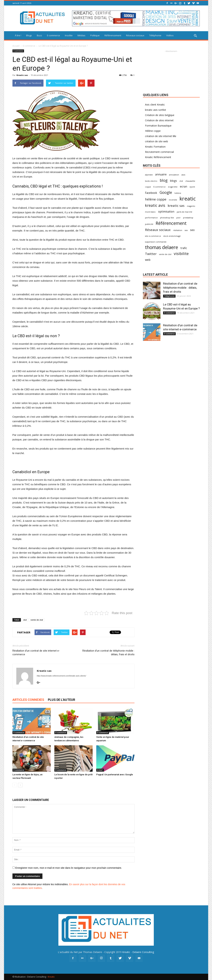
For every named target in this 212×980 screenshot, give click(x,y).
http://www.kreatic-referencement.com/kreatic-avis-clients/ (61, 676)
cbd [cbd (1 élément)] (181, 181)
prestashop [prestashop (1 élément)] (188, 218)
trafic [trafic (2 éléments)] (184, 248)
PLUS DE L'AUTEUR (61, 700)
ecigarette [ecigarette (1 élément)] (173, 187)
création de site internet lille (161, 136)
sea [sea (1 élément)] (186, 230)
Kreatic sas (22, 75)
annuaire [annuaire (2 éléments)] (161, 174)
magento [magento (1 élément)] (191, 206)
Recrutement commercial (159, 152)
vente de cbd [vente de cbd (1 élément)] (165, 254)
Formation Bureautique (158, 126)
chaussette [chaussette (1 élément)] (190, 181)
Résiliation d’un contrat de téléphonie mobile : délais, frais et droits (108, 653)
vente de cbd (37, 620)
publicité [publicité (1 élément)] (149, 224)
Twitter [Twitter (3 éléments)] (151, 254)
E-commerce (53, 35)
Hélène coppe (153, 131)
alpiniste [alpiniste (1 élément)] (149, 175)
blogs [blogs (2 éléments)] (173, 181)
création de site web (157, 141)
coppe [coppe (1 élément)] (148, 187)
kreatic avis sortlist (156, 110)
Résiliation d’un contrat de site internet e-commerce (36, 653)
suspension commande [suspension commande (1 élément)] (156, 242)
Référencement (113, 35)
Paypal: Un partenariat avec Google (115, 775)
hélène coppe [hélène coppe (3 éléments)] (156, 199)
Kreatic (126, 952)
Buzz (39, 35)
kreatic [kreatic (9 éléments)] (188, 199)
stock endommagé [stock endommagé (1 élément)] (172, 236)
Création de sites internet (159, 120)
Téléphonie (155, 35)
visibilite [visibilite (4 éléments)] (181, 253)
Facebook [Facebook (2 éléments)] (151, 193)
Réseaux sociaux (135, 35)
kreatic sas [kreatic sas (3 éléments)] (176, 205)
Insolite (69, 35)
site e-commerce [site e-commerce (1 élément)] (153, 236)
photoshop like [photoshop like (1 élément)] (167, 218)
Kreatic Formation (155, 147)
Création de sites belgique (160, 115)
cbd (25, 620)
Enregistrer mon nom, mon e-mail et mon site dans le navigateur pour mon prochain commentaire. (69, 868)
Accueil (16, 46)
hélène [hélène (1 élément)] (178, 193)
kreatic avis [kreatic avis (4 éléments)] (155, 205)
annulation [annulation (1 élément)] (174, 175)
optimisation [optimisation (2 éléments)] (166, 212)
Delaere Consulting (143, 952)
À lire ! (18, 35)
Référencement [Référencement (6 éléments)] (171, 223)
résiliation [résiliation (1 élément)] (178, 230)
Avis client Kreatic (155, 105)
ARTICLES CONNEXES (28, 700)
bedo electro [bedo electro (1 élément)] (151, 181)
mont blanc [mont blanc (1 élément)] (150, 212)
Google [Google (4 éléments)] (166, 192)
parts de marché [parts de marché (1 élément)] (184, 212)
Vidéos (170, 35)
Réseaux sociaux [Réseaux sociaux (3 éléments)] (158, 230)
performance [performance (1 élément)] (151, 218)
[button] (196, 36)
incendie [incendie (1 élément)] (173, 200)
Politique (95, 35)
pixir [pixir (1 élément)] (179, 218)
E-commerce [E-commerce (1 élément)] (159, 187)
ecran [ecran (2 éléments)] (184, 187)
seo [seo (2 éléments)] (192, 230)
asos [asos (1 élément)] (183, 175)
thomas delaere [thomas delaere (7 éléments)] (161, 247)
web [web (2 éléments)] (148, 260)
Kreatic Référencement (158, 157)
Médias (81, 35)
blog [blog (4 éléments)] (164, 180)
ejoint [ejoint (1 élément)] (192, 187)
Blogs (29, 35)
